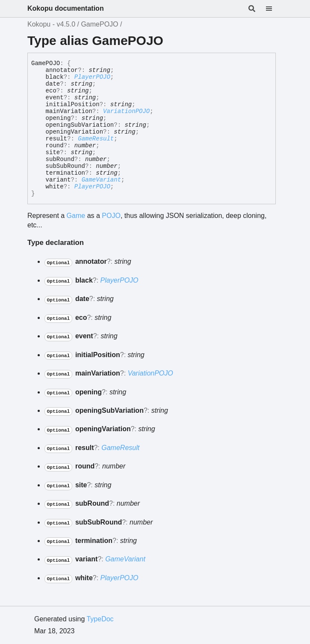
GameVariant (101, 180)
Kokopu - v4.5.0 (51, 24)
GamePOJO (99, 24)
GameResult (96, 139)
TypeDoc (100, 619)
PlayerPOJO (92, 77)
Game (76, 216)
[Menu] (274, 9)
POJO (111, 216)
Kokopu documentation (66, 8)
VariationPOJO (126, 111)
